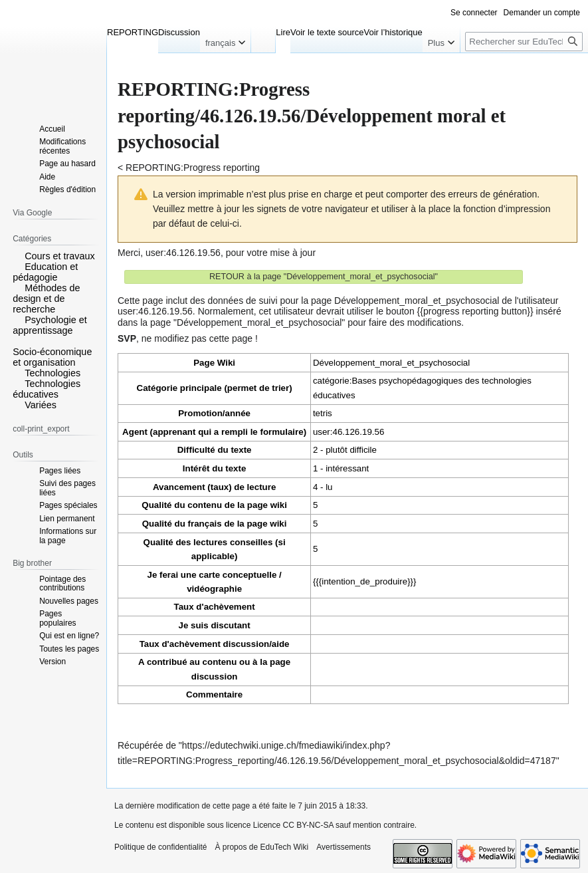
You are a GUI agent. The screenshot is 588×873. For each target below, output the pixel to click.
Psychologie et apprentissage (50, 325)
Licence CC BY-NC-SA (293, 825)
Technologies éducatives (47, 389)
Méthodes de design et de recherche (46, 299)
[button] (17, 255)
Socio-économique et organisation (52, 357)
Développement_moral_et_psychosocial (391, 363)
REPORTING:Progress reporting (193, 168)
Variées (41, 405)
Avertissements (343, 847)
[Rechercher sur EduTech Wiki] (524, 42)
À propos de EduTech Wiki (261, 847)
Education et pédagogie (45, 272)
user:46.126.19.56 (183, 253)
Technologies (52, 373)
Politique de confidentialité (160, 847)
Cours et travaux (60, 256)
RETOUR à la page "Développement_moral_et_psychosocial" (324, 277)
